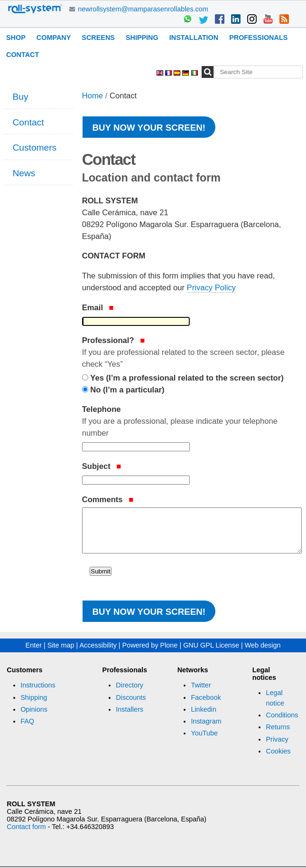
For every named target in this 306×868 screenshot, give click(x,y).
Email (98, 308)
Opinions (34, 709)
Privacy (277, 739)
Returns (278, 727)
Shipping (142, 38)
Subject (102, 466)
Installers (130, 709)
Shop (16, 38)
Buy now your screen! (149, 128)
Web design (263, 645)
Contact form (26, 827)
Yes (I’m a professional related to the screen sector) (187, 378)
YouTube (204, 733)
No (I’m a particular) (127, 390)
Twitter (201, 685)
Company (54, 38)
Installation (194, 38)
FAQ (27, 721)
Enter (34, 645)
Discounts (131, 697)
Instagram (206, 721)
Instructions (38, 685)
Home (93, 96)
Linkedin (204, 709)
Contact (23, 55)
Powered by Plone (150, 645)
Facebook (206, 697)
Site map (61, 645)
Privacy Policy (211, 288)
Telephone (191, 422)
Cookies (278, 751)
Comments (108, 500)
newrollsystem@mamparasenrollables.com (143, 9)
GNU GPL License (211, 645)
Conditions (282, 715)
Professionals (258, 38)
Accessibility (98, 645)
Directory (130, 685)
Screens (98, 38)
